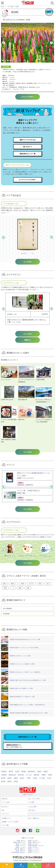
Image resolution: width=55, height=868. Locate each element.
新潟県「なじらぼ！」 (34, 844)
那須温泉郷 (6, 614)
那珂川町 (21, 775)
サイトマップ (5, 814)
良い (48, 584)
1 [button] (3, 60)
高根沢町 (36, 775)
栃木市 (22, 778)
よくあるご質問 (32, 807)
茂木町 (10, 778)
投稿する (28, 340)
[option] (27, 43)
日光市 (17, 771)
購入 (40, 584)
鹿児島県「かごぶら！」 (34, 851)
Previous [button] (4, 43)
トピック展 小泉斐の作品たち (29, 491)
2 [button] (6, 60)
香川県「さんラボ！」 (34, 847)
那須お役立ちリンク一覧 (28, 154)
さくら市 (29, 775)
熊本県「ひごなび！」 (34, 841)
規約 (3, 810)
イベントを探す (21, 865)
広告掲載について (6, 818)
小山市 (49, 778)
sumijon (10, 314)
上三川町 (42, 778)
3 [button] (8, 60)
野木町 (3, 781)
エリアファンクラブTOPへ (27, 180)
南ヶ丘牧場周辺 (7, 609)
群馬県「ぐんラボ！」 (21, 847)
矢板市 (39, 771)
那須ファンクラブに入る (28, 140)
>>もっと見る (16, 322)
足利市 (16, 781)
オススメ (31, 584)
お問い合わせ (32, 810)
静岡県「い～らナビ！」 (34, 849)
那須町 (24, 771)
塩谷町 (46, 771)
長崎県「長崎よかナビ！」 (35, 842)
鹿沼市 (11, 771)
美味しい (13, 584)
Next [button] (51, 43)
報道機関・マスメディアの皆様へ (10, 822)
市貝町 (50, 775)
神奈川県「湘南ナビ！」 (21, 849)
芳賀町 (44, 775)
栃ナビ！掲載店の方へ (34, 818)
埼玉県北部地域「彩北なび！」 (19, 852)
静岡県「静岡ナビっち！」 (20, 842)
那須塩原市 (31, 771)
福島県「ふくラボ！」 (21, 844)
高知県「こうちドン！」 (34, 852)
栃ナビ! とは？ (28, 794)
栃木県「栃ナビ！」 (22, 841)
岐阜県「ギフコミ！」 (21, 846)
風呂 (5, 588)
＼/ (13, 588)
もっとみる (28, 334)
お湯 (28, 588)
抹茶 (20, 588)
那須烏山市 (12, 775)
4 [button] (11, 60)
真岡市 (16, 778)
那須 (4, 584)
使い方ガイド (28, 147)
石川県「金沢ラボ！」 (21, 851)
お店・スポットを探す (7, 865)
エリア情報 (34, 865)
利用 (22, 584)
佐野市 (10, 781)
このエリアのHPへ (27, 97)
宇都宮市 (4, 771)
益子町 (3, 778)
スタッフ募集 (5, 825)
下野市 (29, 778)
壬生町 (35, 778)
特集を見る (48, 865)
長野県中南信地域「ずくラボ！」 (37, 846)
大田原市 (4, 775)
